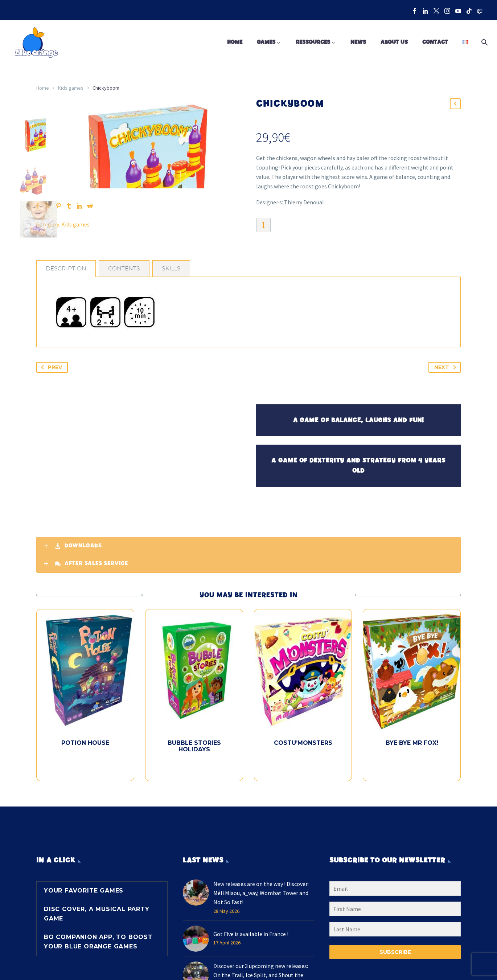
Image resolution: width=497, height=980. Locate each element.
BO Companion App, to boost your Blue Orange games (98, 955)
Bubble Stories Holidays (194, 773)
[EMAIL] (395, 903)
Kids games (71, 88)
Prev (50, 394)
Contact (435, 42)
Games (266, 42)
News (358, 42)
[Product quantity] (263, 225)
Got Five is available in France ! (251, 948)
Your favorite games (84, 904)
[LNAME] (395, 944)
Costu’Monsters (303, 769)
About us (394, 42)
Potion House (85, 769)
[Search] (483, 42)
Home (235, 42)
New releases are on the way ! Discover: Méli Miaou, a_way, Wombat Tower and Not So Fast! (261, 907)
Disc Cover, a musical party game (97, 927)
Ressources (313, 42)
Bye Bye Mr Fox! (412, 769)
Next (447, 394)
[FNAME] (395, 923)
